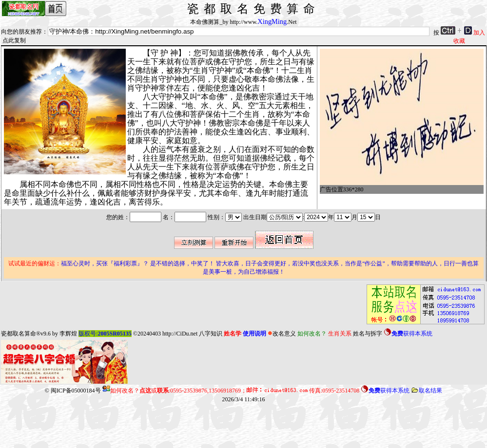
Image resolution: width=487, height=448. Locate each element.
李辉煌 (68, 334)
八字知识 (211, 334)
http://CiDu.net (180, 334)
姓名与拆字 (368, 334)
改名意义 (282, 334)
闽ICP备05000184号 (76, 391)
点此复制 (14, 40)
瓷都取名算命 (19, 334)
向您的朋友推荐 (21, 32)
